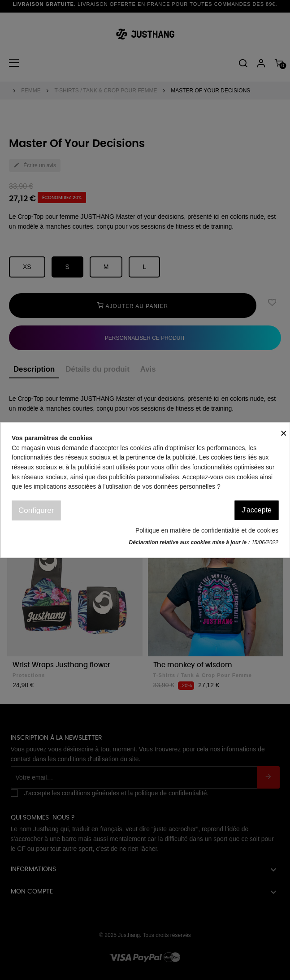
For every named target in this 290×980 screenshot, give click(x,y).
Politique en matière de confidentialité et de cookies (207, 530)
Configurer (36, 510)
